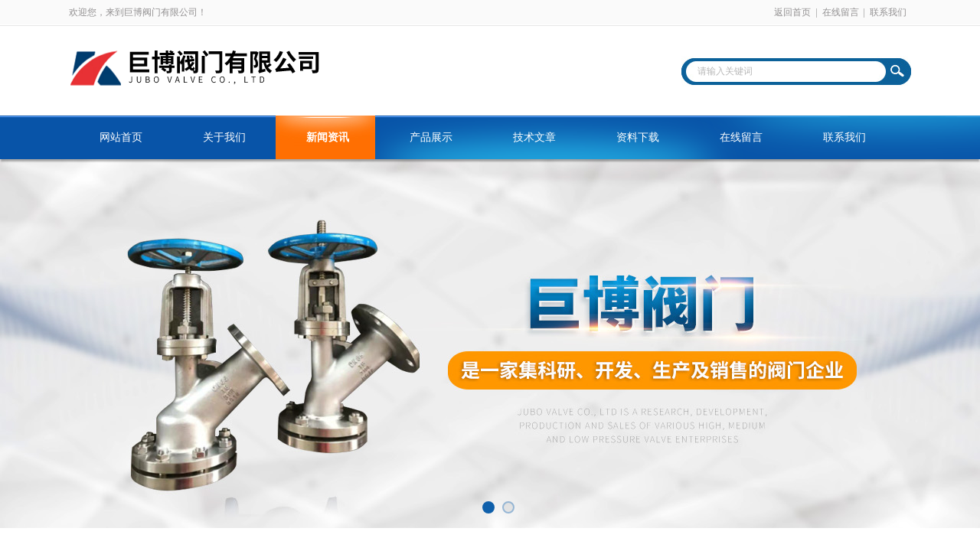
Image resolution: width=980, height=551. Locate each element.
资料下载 (638, 137)
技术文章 (534, 137)
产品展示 (431, 137)
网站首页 (121, 137)
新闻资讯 (328, 137)
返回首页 (792, 12)
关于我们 (224, 137)
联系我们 (888, 12)
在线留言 (841, 12)
